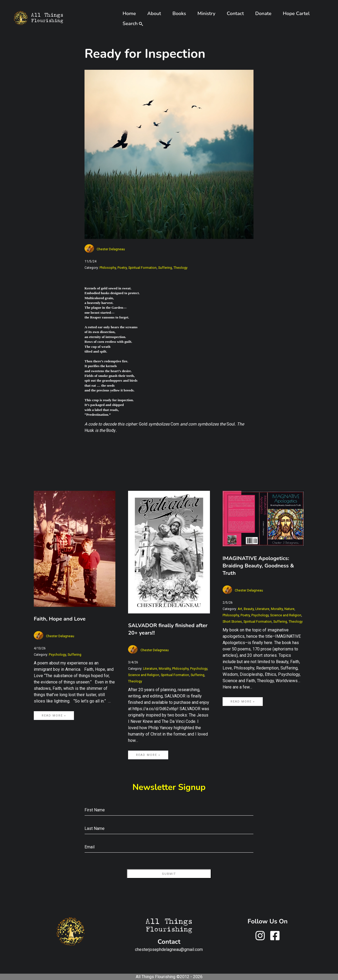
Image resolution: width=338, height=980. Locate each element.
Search (132, 23)
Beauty (249, 609)
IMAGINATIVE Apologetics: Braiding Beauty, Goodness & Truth (258, 566)
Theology (180, 268)
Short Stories (232, 621)
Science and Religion (144, 675)
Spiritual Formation (142, 268)
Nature (289, 609)
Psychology (57, 655)
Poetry (122, 268)
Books (179, 13)
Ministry (206, 13)
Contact (235, 13)
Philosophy (108, 268)
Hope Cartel (296, 13)
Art (240, 609)
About (154, 13)
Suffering (165, 268)
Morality (165, 669)
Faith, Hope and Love (60, 619)
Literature (150, 669)
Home (129, 13)
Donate (263, 13)
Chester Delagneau (111, 249)
